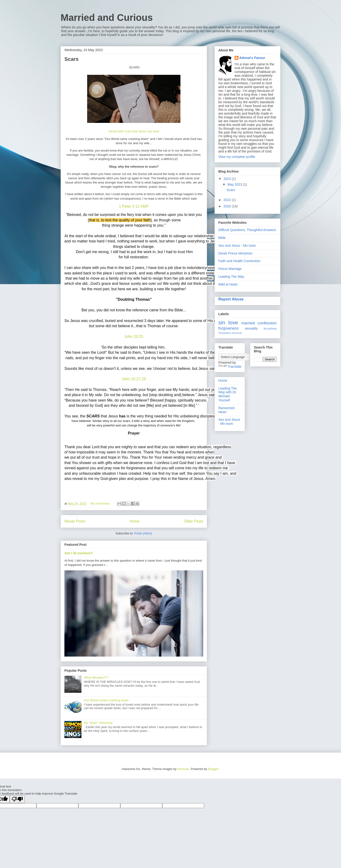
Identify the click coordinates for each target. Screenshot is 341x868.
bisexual (237, 333)
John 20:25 (134, 337)
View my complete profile (237, 157)
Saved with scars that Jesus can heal (134, 131)
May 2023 (235, 184)
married (248, 323)
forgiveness (229, 328)
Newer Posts (75, 521)
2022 (228, 200)
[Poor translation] (17, 799)
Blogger (213, 769)
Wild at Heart (228, 284)
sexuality (251, 328)
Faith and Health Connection (239, 261)
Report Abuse (231, 299)
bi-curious (270, 329)
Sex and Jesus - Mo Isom (237, 246)
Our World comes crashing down (106, 700)
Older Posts (194, 521)
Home (135, 521)
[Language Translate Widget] (242, 357)
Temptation (225, 333)
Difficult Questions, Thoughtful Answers (247, 230)
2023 (228, 179)
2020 (228, 206)
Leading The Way (231, 277)
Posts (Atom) (143, 533)
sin (222, 323)
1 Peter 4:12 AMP (134, 206)
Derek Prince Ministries (235, 253)
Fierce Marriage (230, 269)
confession (267, 323)
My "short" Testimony (98, 723)
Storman (183, 769)
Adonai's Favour (252, 58)
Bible (222, 238)
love (233, 323)
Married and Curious (107, 18)
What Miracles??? (96, 678)
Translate (230, 367)
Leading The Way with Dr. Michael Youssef (228, 394)
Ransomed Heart (226, 410)
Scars (72, 59)
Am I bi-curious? (79, 553)
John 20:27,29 (134, 379)
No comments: (101, 503)
